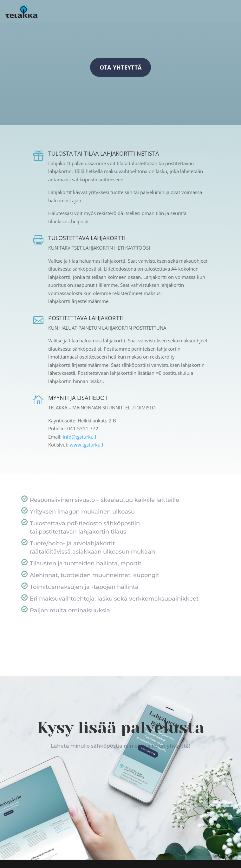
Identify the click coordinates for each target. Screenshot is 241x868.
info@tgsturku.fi (80, 437)
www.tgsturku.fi (87, 445)
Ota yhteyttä (121, 67)
